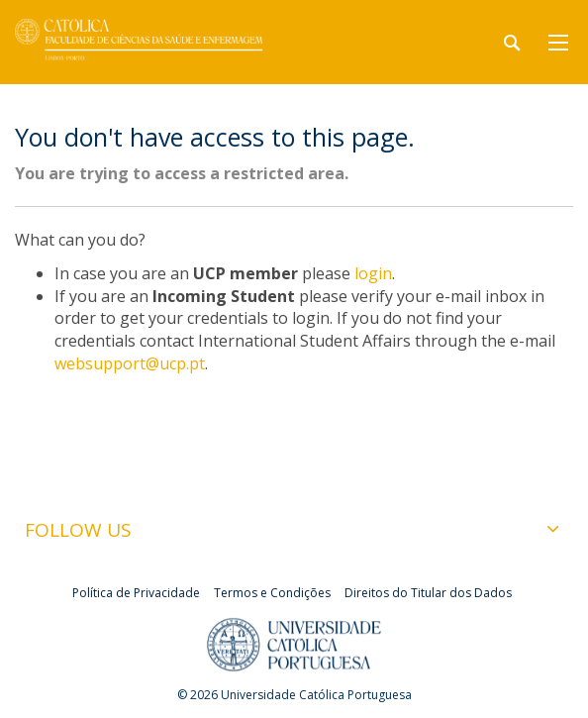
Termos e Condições (272, 593)
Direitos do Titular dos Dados (428, 593)
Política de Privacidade (136, 593)
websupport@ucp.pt (130, 363)
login (373, 273)
